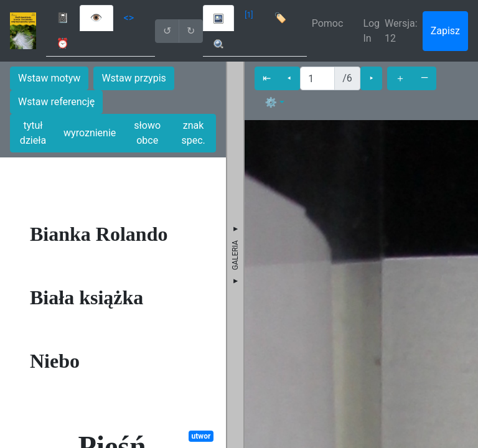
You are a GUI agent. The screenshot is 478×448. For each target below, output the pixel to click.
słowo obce (147, 133)
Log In (371, 31)
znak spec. (193, 133)
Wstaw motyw (49, 78)
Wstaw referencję (56, 102)
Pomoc (328, 23)
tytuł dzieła (33, 133)
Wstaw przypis (134, 78)
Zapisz (445, 31)
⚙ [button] (271, 102)
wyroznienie (90, 133)
